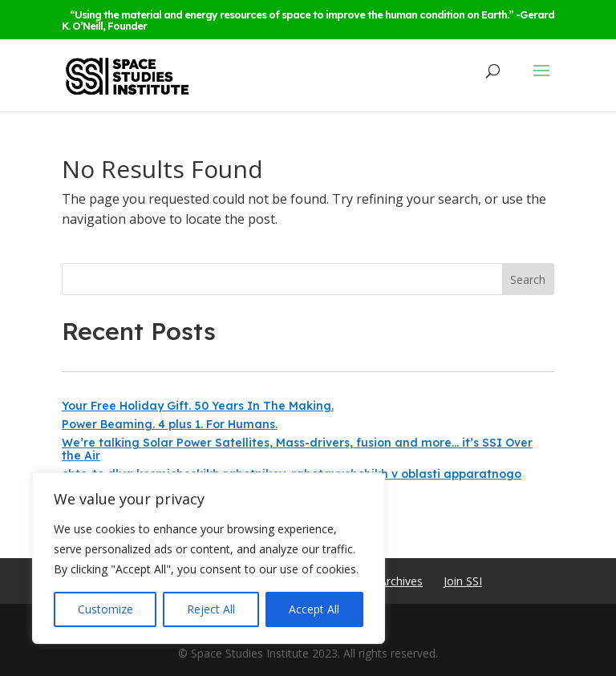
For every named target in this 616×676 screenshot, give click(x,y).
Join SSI (463, 581)
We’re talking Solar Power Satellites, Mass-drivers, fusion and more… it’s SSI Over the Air (297, 449)
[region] (209, 558)
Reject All (211, 609)
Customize (105, 609)
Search (528, 279)
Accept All (314, 609)
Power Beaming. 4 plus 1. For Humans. (170, 424)
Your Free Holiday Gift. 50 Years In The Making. (198, 406)
